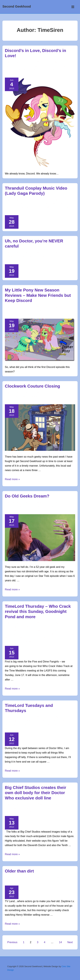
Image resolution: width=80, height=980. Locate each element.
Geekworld (11, 257)
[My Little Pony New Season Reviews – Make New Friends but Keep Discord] (46, 307)
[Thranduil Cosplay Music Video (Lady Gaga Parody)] (46, 200)
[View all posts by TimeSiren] (15, 62)
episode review (13, 314)
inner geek (11, 510)
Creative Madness (42, 627)
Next (70, 942)
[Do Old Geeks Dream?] (46, 503)
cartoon (55, 257)
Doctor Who (60, 627)
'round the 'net (13, 627)
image (8, 260)
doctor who (68, 257)
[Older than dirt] (46, 878)
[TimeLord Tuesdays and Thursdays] (46, 717)
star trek (23, 510)
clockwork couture (40, 397)
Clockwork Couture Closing (32, 386)
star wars (35, 510)
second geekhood (50, 70)
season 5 (49, 314)
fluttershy (11, 70)
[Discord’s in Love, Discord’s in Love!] (46, 62)
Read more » (12, 479)
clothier (57, 397)
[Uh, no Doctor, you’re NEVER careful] (46, 253)
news (8, 397)
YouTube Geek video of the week (23, 66)
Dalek (61, 634)
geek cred (62, 506)
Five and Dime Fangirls (40, 631)
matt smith (18, 260)
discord (63, 66)
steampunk (20, 400)
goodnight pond (14, 642)
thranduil (66, 207)
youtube (19, 73)
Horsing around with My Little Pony (25, 311)
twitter (45, 642)
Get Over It (11, 882)
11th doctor (42, 257)
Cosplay (27, 627)
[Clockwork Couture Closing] (46, 393)
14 (60, 942)
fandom (9, 400)
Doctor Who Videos (16, 631)
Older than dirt (19, 871)
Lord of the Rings (30, 207)
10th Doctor (26, 725)
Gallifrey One (61, 631)
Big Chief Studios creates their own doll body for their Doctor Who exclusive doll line (36, 793)
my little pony (31, 70)
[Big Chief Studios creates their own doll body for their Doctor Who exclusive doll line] (46, 805)
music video (53, 207)
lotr (43, 207)
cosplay (63, 204)
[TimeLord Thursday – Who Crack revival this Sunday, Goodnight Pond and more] (46, 623)
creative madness (47, 634)
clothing (68, 397)
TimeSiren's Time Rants (17, 506)
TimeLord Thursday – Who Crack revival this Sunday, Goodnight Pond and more (38, 612)
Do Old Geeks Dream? (27, 496)
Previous (12, 942)
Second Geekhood (17, 6)
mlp (20, 70)
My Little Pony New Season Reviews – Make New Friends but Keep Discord (38, 295)
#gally (22, 634)
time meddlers (32, 642)
